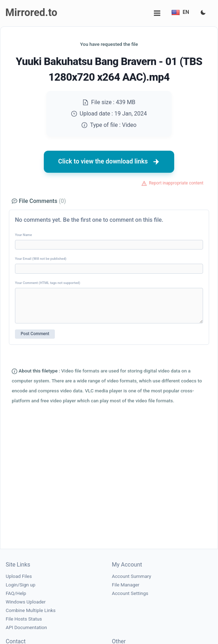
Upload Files (19, 576)
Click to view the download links (109, 162)
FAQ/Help (16, 593)
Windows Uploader (26, 602)
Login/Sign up (20, 585)
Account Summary (131, 576)
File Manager (126, 585)
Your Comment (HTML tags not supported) (48, 283)
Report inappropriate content (176, 183)
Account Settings (130, 593)
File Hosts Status (24, 619)
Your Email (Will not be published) (41, 259)
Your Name (24, 235)
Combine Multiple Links (31, 610)
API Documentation (26, 627)
